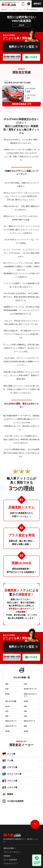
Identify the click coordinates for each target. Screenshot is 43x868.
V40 (25, 716)
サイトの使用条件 (10, 860)
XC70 (7, 706)
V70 (7, 711)
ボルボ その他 (11, 701)
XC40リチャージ (30, 689)
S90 (7, 684)
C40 (25, 684)
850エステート (30, 721)
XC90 (26, 701)
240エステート (11, 726)
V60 (25, 711)
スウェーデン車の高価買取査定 (28, 10)
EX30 (7, 694)
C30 (7, 689)
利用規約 (7, 856)
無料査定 (37, 4)
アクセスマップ (9, 864)
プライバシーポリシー (12, 852)
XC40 (26, 731)
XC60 (7, 731)
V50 (7, 716)
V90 (25, 706)
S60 (25, 726)
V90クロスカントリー (31, 695)
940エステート (11, 721)
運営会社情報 (9, 848)
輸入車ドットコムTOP (9, 10)
